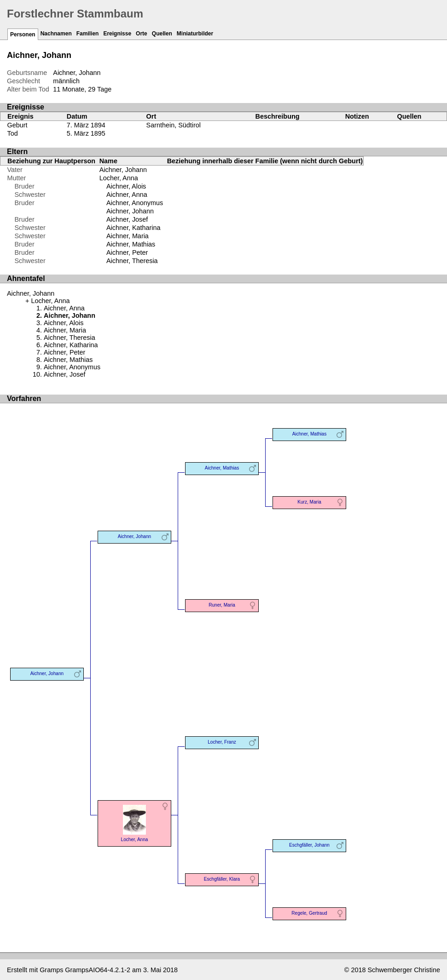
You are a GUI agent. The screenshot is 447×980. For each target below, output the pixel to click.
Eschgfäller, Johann (309, 845)
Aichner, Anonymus (135, 203)
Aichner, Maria (128, 236)
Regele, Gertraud (309, 913)
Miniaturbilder (195, 34)
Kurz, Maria (309, 502)
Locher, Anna (119, 178)
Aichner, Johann (123, 170)
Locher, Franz (222, 742)
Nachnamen (56, 34)
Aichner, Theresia (132, 261)
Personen (23, 34)
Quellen (162, 34)
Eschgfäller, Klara (222, 879)
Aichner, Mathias (131, 244)
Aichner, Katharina (134, 228)
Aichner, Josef (127, 219)
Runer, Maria (222, 605)
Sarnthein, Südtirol (174, 125)
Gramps (51, 970)
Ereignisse (117, 34)
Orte (142, 34)
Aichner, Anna (127, 195)
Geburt (17, 125)
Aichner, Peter (127, 252)
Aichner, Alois (126, 186)
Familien (88, 34)
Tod (13, 133)
